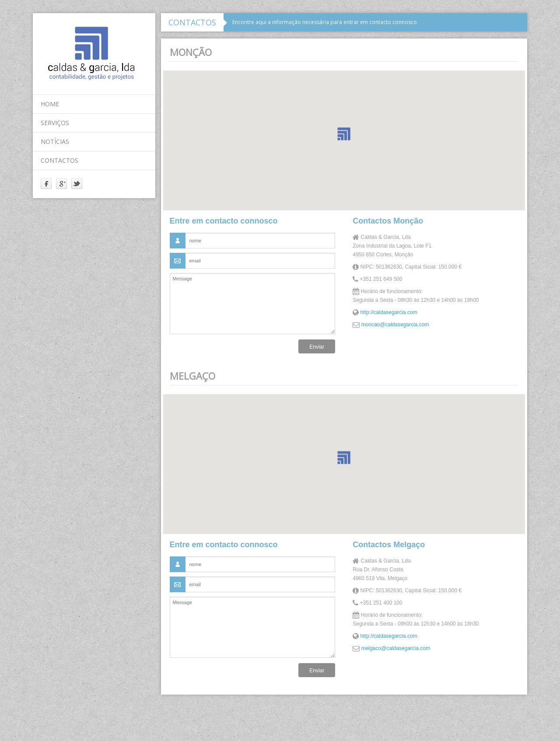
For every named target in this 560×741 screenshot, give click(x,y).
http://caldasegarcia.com (389, 312)
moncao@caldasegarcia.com (395, 325)
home (50, 104)
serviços (55, 123)
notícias (55, 142)
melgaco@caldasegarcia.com (396, 648)
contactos (59, 160)
